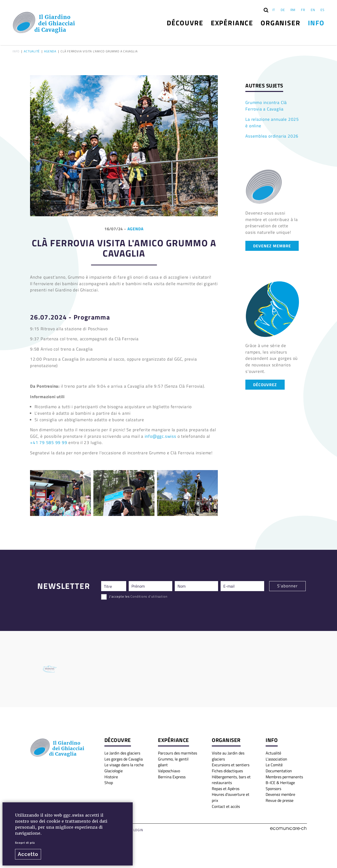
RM (293, 10)
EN (313, 10)
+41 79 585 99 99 (49, 443)
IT (274, 10)
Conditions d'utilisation (149, 596)
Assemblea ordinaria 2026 (272, 136)
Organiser (281, 23)
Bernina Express (172, 777)
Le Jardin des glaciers (122, 753)
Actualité (32, 52)
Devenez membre (280, 794)
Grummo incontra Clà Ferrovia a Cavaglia (266, 106)
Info (316, 23)
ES (322, 10)
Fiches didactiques (227, 771)
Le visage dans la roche (124, 765)
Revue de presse (280, 800)
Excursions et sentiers (231, 765)
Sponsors (273, 789)
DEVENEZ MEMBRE (272, 246)
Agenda (50, 52)
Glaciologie (114, 771)
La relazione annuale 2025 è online (272, 123)
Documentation (279, 771)
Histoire (111, 777)
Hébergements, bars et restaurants (231, 780)
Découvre (185, 23)
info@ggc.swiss (160, 436)
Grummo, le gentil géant (173, 762)
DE (283, 10)
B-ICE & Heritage (280, 783)
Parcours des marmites (178, 753)
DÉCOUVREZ (265, 385)
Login (138, 830)
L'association (276, 759)
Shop (109, 783)
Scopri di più (25, 843)
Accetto (28, 854)
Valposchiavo (169, 771)
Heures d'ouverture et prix (231, 797)
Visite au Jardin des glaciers (228, 756)
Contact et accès (226, 806)
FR (303, 10)
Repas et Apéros (226, 789)
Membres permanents (284, 777)
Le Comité (274, 765)
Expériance (232, 23)
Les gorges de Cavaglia (124, 759)
